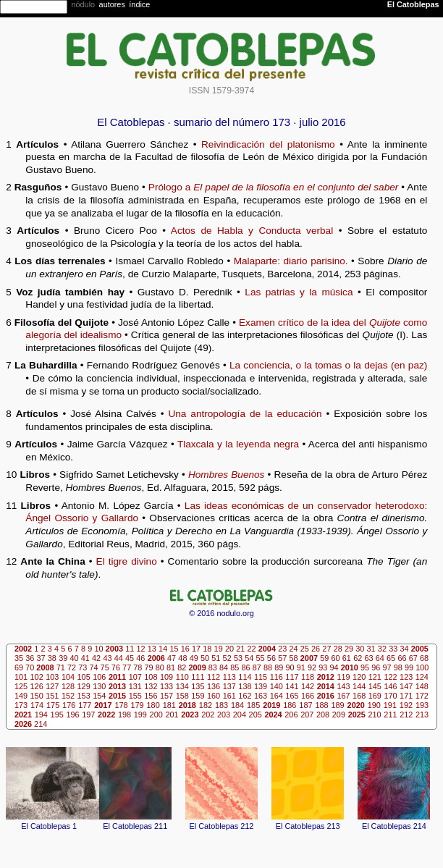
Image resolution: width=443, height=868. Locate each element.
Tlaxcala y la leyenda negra (238, 444)
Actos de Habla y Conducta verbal (252, 231)
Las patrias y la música (299, 292)
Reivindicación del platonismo (268, 144)
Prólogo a (273, 187)
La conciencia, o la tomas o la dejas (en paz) (328, 365)
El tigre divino (127, 561)
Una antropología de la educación (245, 414)
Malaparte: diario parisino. (291, 261)
